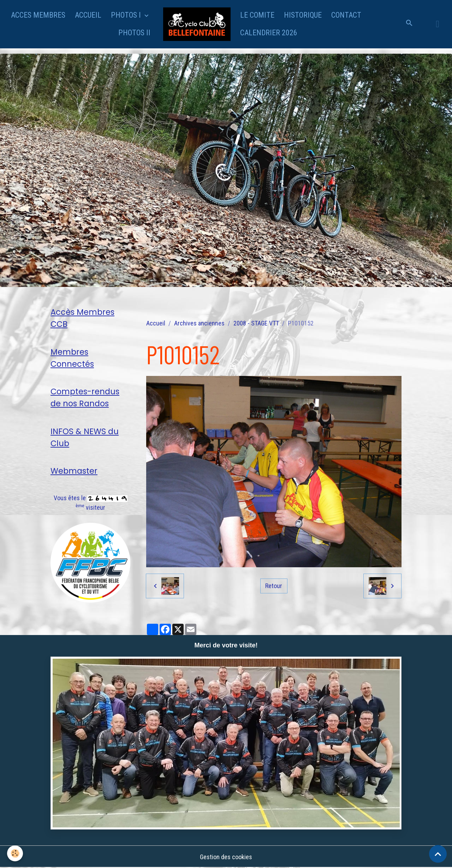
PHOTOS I (127, 15)
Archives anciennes (199, 323)
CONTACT (346, 15)
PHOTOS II (134, 33)
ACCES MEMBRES (38, 15)
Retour (274, 586)
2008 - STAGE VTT (256, 323)
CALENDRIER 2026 (269, 33)
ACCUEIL (88, 15)
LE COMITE (257, 15)
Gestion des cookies (226, 857)
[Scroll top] (438, 854)
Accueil (156, 323)
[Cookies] (15, 853)
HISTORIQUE (303, 15)
